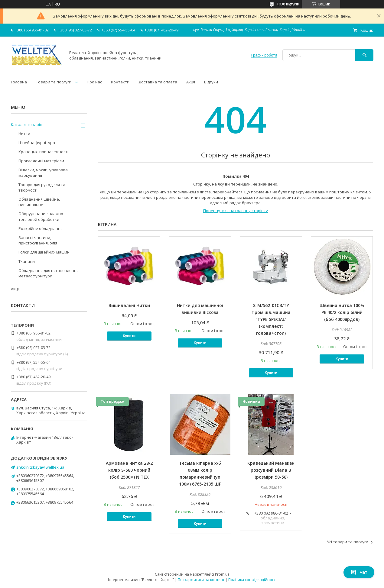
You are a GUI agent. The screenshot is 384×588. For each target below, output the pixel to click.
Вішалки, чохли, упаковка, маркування (44, 173)
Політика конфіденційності (252, 580)
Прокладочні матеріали (41, 161)
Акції (191, 82)
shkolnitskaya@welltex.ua (40, 467)
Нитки (24, 134)
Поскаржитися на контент (201, 580)
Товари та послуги (54, 82)
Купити (129, 336)
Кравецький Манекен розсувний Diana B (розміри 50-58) (271, 470)
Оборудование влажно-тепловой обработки (41, 216)
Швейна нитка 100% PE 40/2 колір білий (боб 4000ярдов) (342, 312)
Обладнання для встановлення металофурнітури (49, 273)
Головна (19, 82)
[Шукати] (364, 55)
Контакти (120, 82)
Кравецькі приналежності (43, 152)
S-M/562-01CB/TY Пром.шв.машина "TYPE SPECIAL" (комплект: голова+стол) (271, 319)
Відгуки (211, 82)
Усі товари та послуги (348, 542)
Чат (359, 572)
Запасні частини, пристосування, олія (38, 240)
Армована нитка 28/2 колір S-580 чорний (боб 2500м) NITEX (129, 470)
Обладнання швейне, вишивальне (39, 202)
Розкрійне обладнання (41, 228)
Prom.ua (222, 574)
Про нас (94, 82)
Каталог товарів (27, 124)
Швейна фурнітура (37, 143)
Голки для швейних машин (44, 252)
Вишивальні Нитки (129, 305)
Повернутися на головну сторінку (236, 211)
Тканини (27, 261)
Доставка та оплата (158, 82)
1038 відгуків (288, 4)
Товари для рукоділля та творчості (42, 187)
